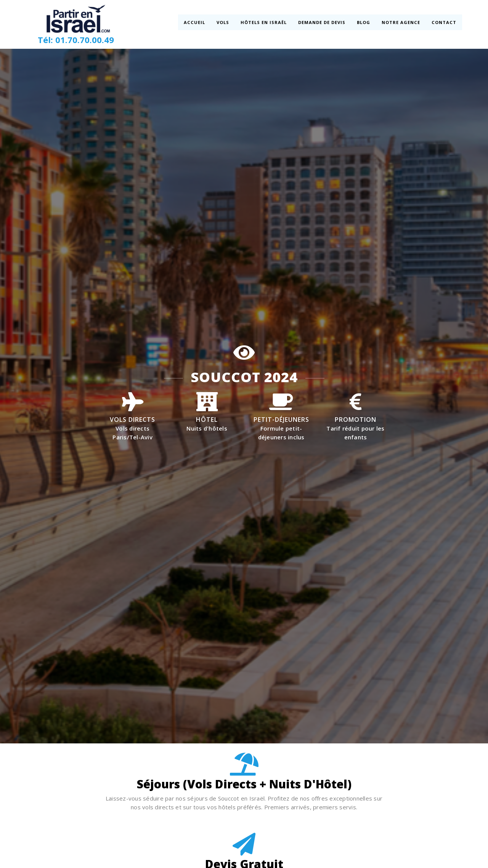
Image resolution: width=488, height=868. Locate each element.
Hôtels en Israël (264, 22)
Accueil (195, 22)
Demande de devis (322, 22)
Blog (364, 22)
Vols (223, 22)
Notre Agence (401, 22)
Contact (443, 22)
